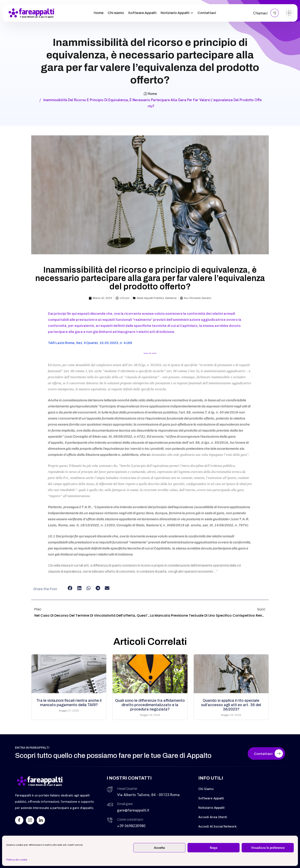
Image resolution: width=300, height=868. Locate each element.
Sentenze (171, 298)
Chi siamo (116, 13)
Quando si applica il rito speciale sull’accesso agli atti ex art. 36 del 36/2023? (231, 705)
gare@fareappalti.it (133, 810)
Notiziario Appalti (175, 13)
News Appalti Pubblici (150, 298)
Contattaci (207, 13)
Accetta (159, 848)
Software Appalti (142, 13)
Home (99, 13)
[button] (70, 588)
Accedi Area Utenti (213, 817)
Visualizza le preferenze (268, 848)
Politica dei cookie (17, 860)
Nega (214, 848)
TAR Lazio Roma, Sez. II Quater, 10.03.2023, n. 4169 (90, 343)
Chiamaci (266, 13)
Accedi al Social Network (217, 826)
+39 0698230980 (131, 826)
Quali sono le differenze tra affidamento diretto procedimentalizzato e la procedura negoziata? (150, 705)
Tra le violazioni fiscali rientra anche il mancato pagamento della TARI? (69, 703)
